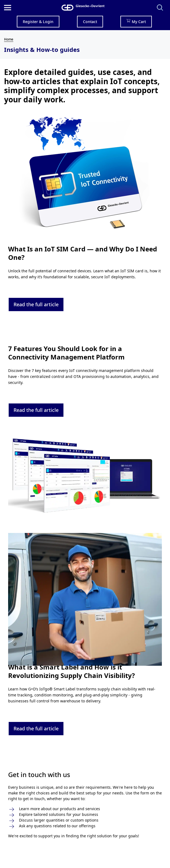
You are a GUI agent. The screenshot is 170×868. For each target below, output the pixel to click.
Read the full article (36, 304)
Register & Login (38, 22)
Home (9, 39)
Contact (90, 22)
